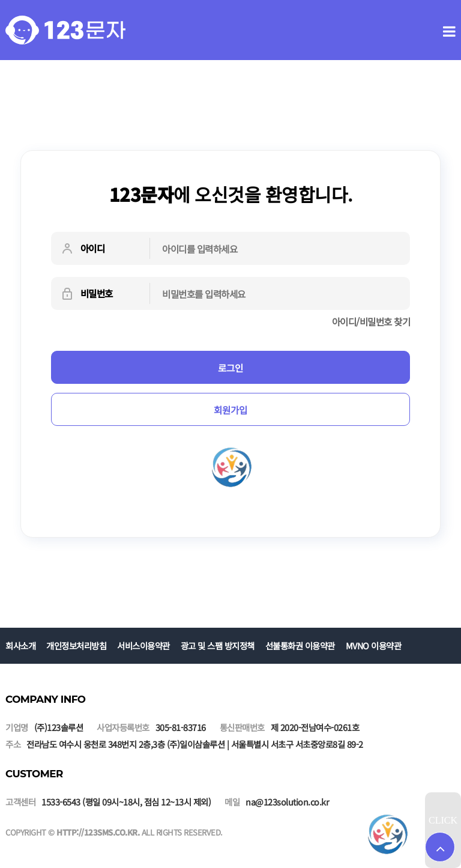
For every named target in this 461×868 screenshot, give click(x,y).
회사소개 (20, 645)
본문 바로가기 (0, 0)
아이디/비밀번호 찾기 (371, 321)
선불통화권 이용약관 (300, 645)
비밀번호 (86, 294)
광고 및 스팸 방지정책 (218, 645)
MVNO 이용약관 (374, 645)
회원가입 (230, 410)
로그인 (230, 368)
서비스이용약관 (143, 645)
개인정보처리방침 (76, 645)
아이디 (82, 249)
